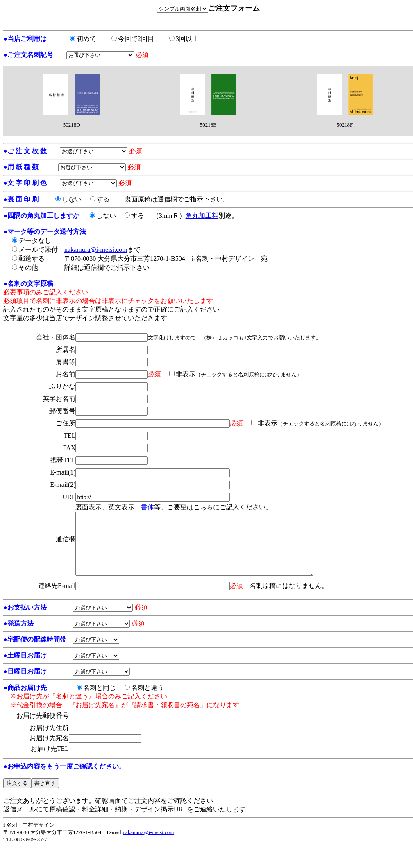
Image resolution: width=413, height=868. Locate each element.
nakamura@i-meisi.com (96, 250)
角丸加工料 (202, 216)
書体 (147, 507)
